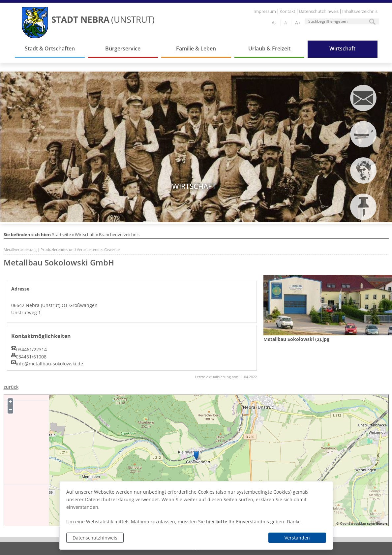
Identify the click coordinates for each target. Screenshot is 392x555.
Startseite (61, 234)
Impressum (265, 11)
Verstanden (297, 538)
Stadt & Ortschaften (50, 48)
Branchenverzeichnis (119, 234)
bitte (222, 522)
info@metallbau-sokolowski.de (49, 364)
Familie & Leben (196, 48)
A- (274, 23)
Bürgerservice (123, 48)
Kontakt (287, 11)
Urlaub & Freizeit (269, 48)
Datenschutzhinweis (95, 538)
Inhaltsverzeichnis (360, 11)
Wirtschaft (342, 48)
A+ (298, 23)
